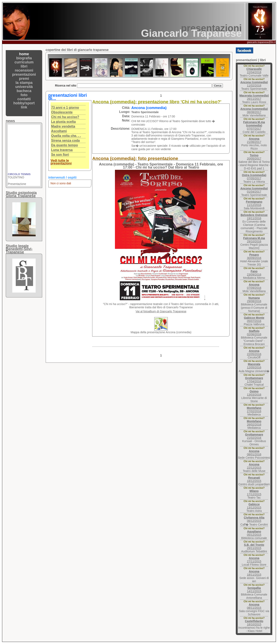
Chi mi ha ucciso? (65, 117)
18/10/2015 (254, 623)
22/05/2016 (254, 352)
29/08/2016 (254, 299)
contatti (24, 99)
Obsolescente (62, 112)
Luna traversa (62, 150)
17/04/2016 (254, 380)
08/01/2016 (254, 453)
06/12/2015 (254, 519)
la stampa (24, 83)
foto (24, 95)
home (24, 54)
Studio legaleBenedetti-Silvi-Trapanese (19, 249)
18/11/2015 (254, 573)
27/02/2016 (254, 410)
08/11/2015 (254, 606)
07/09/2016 (254, 286)
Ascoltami (59, 131)
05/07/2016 (254, 319)
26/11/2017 (254, 97)
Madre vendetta (63, 126)
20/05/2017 (254, 157)
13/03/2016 (254, 393)
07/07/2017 (254, 125)
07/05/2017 (254, 177)
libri (24, 66)
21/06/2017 (254, 140)
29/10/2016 (254, 240)
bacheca (24, 91)
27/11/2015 (254, 560)
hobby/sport (24, 103)
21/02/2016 (254, 436)
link (24, 107)
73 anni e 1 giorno (65, 108)
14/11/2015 (254, 590)
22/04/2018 (254, 71)
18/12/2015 (254, 479)
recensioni (24, 70)
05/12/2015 (254, 533)
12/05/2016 (254, 366)
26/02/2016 (254, 423)
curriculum (24, 62)
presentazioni (24, 74)
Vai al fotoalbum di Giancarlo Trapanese (161, 311)
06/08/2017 (254, 110)
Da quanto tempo (65, 145)
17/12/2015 (254, 493)
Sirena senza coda (66, 140)
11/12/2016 (254, 203)
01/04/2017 (254, 190)
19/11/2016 (254, 217)
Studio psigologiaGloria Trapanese (21, 194)
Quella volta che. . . (66, 136)
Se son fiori (60, 155)
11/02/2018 (254, 84)
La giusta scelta (64, 122)
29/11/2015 (254, 546)
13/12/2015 (254, 506)
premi (24, 79)
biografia (24, 58)
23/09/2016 (254, 273)
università (24, 87)
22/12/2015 (254, 466)
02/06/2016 (254, 333)
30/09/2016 (254, 256)
